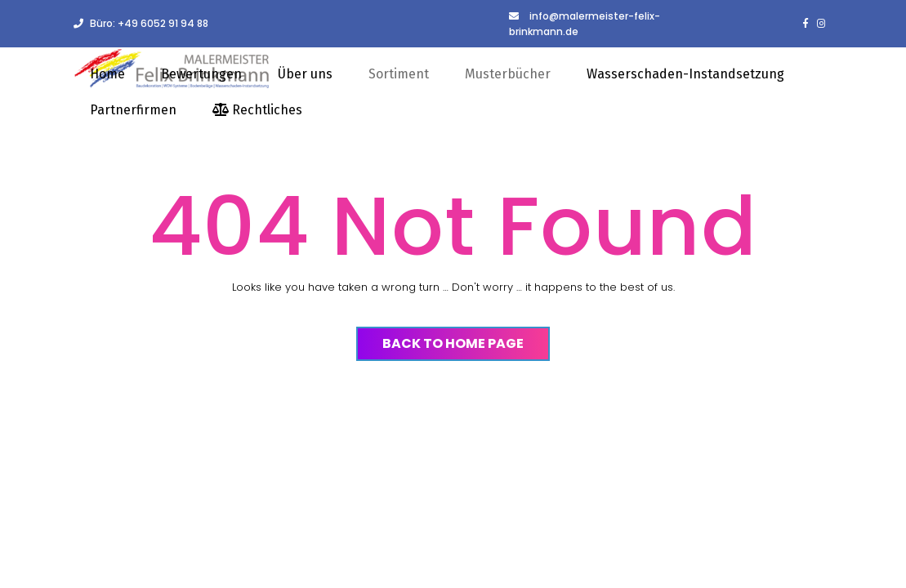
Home (107, 74)
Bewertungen (201, 74)
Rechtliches (257, 110)
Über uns (305, 74)
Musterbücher (508, 74)
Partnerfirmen (133, 110)
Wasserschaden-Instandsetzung (685, 74)
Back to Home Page (453, 343)
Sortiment (399, 74)
